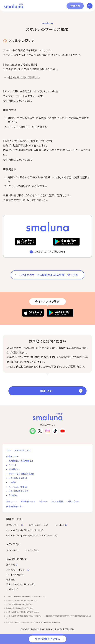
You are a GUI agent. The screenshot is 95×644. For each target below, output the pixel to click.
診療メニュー (13, 456)
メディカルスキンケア (19, 491)
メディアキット (13, 550)
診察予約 (75, 6)
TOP (9, 450)
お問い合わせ (74, 501)
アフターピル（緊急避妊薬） (22, 474)
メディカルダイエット (18, 478)
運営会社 (11, 565)
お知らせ (43, 501)
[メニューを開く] (90, 6)
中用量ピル (14, 469)
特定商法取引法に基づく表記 (20, 584)
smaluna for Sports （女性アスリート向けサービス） (32, 535)
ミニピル (13, 465)
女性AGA (13, 495)
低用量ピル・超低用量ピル (21, 461)
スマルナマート (13, 525)
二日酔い (13, 482)
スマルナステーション (39, 525)
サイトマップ (12, 589)
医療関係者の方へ (15, 506)
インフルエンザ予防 (18, 487)
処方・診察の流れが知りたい (24, 77)
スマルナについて (23, 450)
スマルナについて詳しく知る (49, 251)
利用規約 (11, 579)
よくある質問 (57, 501)
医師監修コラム (28, 501)
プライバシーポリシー (17, 570)
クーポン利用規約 (15, 575)
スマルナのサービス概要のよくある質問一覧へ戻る (49, 275)
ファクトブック (32, 550)
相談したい (46, 391)
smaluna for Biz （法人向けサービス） (25, 530)
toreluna (60, 525)
